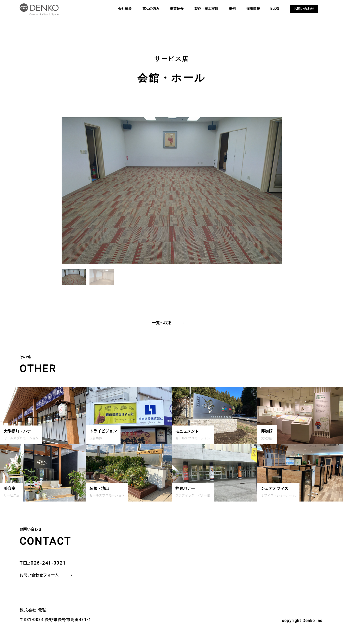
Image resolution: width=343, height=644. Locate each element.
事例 (232, 9)
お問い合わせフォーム (39, 575)
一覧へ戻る (162, 323)
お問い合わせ (304, 9)
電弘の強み (151, 9)
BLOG (275, 9)
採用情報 (253, 9)
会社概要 (125, 9)
